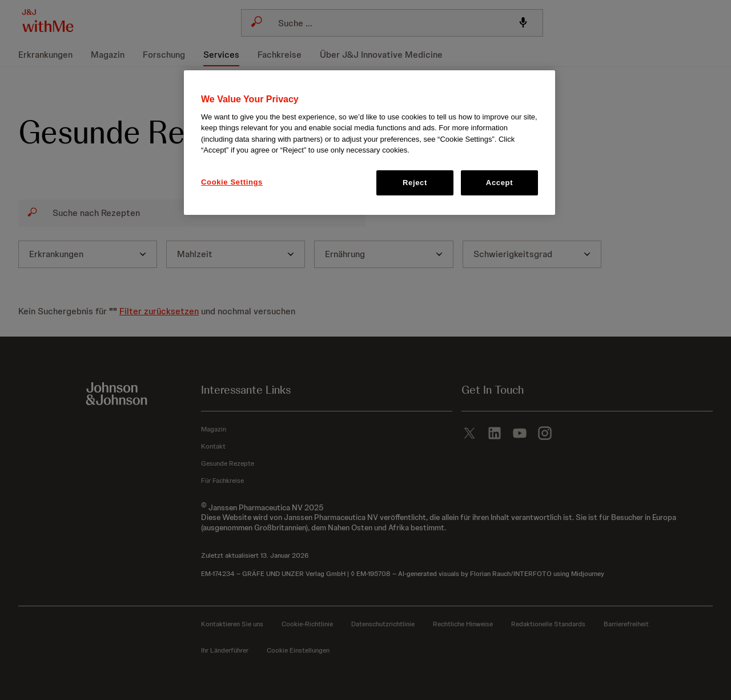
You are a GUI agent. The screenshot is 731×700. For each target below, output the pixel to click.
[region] (369, 143)
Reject (415, 183)
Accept (499, 183)
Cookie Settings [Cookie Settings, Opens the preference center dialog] (232, 182)
